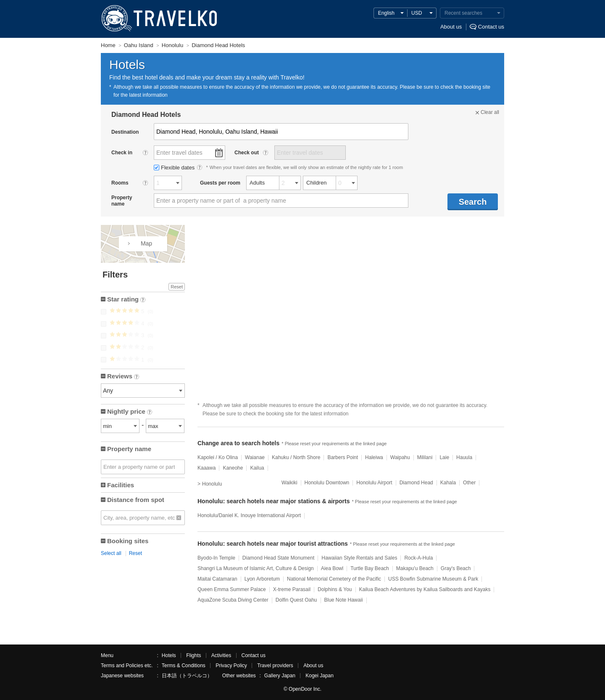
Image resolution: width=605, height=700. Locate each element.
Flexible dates (175, 168)
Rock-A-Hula (418, 558)
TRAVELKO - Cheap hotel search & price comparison (157, 19)
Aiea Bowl (332, 568)
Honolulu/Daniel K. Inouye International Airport (249, 515)
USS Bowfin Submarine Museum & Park (433, 579)
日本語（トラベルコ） (187, 676)
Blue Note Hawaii (344, 600)
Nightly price (130, 412)
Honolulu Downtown (327, 483)
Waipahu (400, 457)
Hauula (464, 457)
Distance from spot (136, 500)
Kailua (257, 468)
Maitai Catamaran (217, 579)
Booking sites (128, 541)
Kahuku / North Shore (296, 457)
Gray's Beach (456, 568)
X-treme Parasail (292, 589)
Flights (193, 655)
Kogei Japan (320, 676)
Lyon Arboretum (262, 579)
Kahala (448, 483)
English (386, 13)
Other (469, 483)
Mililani (425, 457)
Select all (111, 553)
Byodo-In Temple (216, 558)
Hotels (169, 655)
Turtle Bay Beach (370, 568)
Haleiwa (374, 457)
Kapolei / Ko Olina (218, 457)
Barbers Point (343, 457)
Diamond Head (416, 483)
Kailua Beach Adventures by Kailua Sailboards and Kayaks (425, 589)
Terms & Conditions (184, 666)
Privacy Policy (231, 666)
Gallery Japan (280, 676)
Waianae (255, 457)
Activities (221, 655)
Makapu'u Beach (415, 568)
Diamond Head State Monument (278, 558)
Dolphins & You (335, 589)
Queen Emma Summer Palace (232, 589)
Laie (444, 457)
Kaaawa (206, 468)
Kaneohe (233, 468)
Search (473, 202)
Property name (129, 449)
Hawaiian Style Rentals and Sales (359, 558)
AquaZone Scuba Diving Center (233, 600)
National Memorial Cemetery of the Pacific (334, 579)
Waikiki (289, 483)
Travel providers (275, 666)
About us (451, 27)
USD (417, 13)
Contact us (491, 27)
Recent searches (463, 13)
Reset (177, 287)
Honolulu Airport (374, 483)
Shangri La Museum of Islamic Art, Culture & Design (256, 568)
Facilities (121, 485)
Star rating (126, 300)
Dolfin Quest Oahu (296, 600)
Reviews (123, 377)
